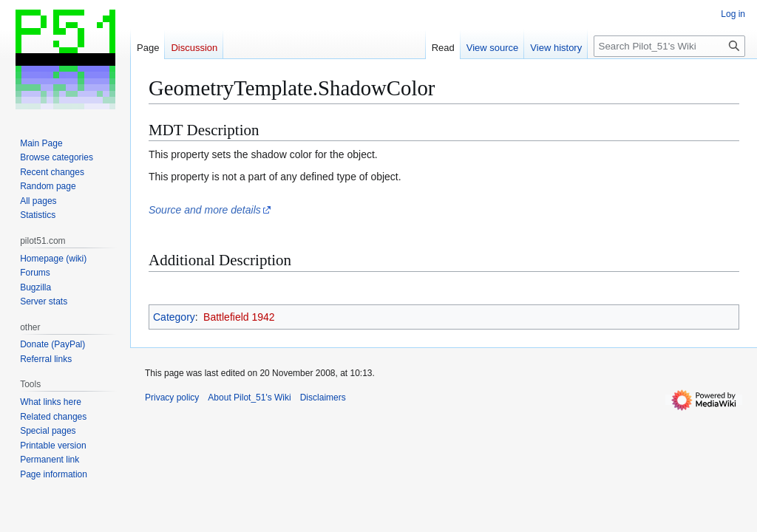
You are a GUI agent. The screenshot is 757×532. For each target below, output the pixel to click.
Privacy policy (172, 398)
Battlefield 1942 (239, 317)
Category (174, 317)
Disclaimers (323, 398)
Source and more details (205, 210)
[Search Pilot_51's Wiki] (669, 46)
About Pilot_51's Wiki (249, 398)
